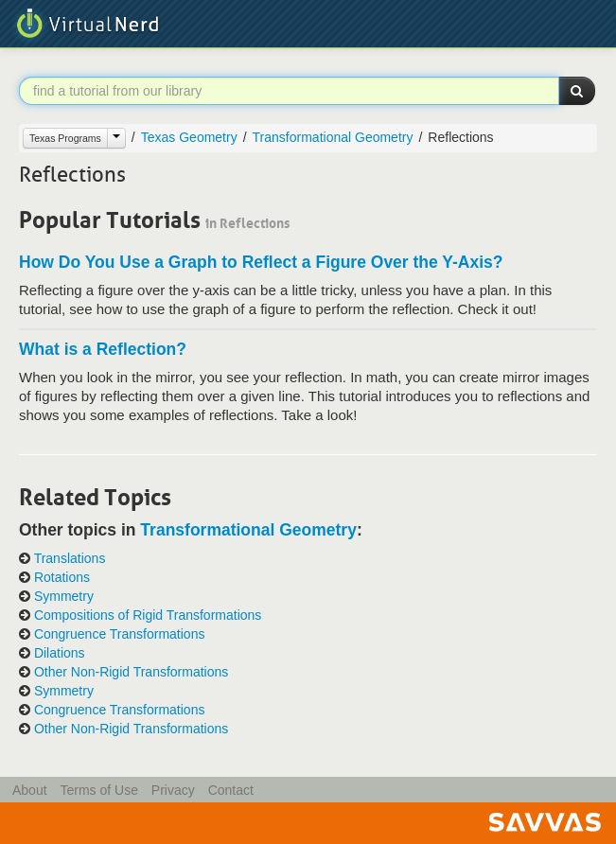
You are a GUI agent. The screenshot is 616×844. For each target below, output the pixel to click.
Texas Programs (65, 138)
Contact (231, 790)
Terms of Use (98, 790)
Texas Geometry (189, 137)
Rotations (62, 577)
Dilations (60, 653)
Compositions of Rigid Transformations (148, 615)
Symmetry (64, 596)
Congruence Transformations (120, 634)
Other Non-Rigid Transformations (131, 672)
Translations (70, 558)
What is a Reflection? (103, 349)
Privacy (173, 790)
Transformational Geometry (333, 137)
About (30, 790)
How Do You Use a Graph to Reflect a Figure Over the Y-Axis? (261, 262)
